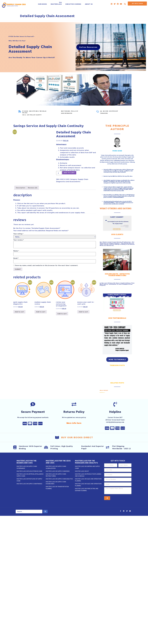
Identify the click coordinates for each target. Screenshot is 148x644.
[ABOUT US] (89, 4)
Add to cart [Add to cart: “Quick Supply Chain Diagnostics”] (19, 312)
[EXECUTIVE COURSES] (73, 4)
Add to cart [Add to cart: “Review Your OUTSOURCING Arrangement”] (62, 314)
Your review (19, 240)
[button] (125, 4)
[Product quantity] (59, 173)
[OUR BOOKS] (42, 4)
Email (16, 258)
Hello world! (104, 390)
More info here (74, 423)
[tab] (21, 188)
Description (21, 188)
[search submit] (45, 511)
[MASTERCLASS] (56, 4)
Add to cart (69, 173)
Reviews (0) (33, 188)
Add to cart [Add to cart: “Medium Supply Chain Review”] (41, 312)
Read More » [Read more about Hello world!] (102, 392)
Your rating (18, 234)
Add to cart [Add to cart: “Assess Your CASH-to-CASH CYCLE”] (83, 312)
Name (16, 251)
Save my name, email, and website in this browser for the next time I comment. (47, 265)
